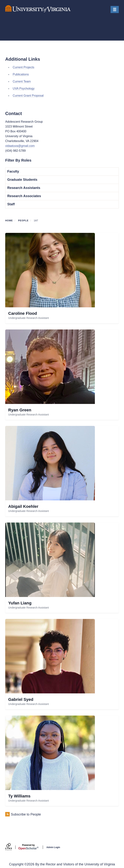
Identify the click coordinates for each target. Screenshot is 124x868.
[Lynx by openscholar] (12, 847)
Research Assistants (24, 188)
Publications (21, 74)
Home (9, 221)
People (23, 221)
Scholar (28, 847)
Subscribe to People (26, 814)
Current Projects (24, 67)
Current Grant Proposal (28, 96)
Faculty (13, 171)
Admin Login (53, 847)
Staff (11, 204)
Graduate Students (22, 180)
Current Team (22, 81)
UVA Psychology (24, 89)
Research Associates (24, 196)
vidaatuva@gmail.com (20, 146)
